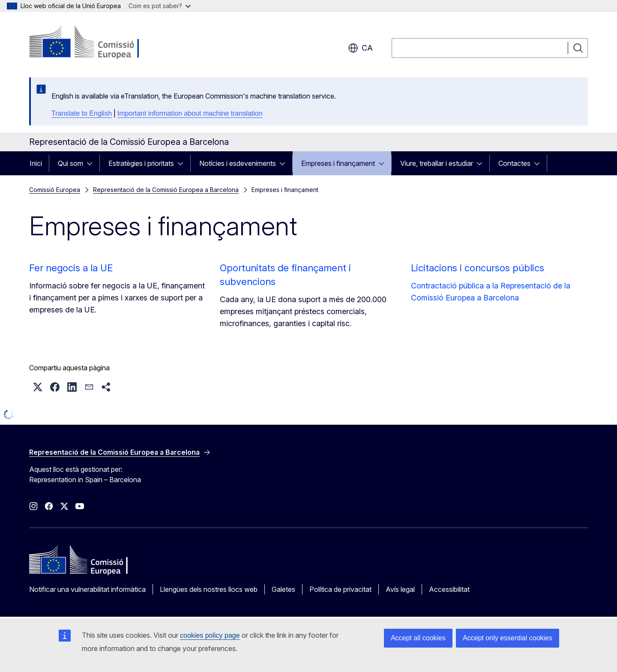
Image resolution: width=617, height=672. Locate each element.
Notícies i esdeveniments (238, 163)
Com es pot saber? (160, 6)
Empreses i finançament (338, 163)
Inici (36, 163)
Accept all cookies (418, 638)
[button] (38, 387)
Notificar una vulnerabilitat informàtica (87, 589)
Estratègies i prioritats (141, 163)
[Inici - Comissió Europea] (98, 43)
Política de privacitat (340, 589)
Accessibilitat (449, 589)
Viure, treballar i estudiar (437, 163)
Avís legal (400, 589)
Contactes (514, 163)
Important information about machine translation (190, 113)
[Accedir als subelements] (92, 163)
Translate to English (82, 113)
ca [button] (360, 48)
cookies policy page (210, 635)
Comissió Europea (55, 190)
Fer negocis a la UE (71, 268)
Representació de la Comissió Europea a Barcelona (166, 190)
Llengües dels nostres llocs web (209, 589)
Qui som (70, 163)
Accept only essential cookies (508, 638)
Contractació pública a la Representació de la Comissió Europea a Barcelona (491, 292)
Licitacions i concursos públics (478, 268)
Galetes (283, 589)
